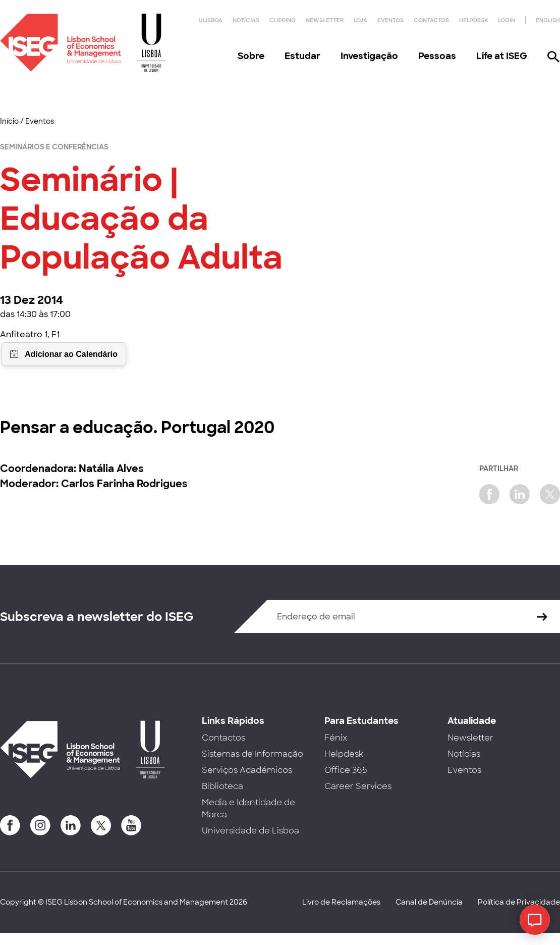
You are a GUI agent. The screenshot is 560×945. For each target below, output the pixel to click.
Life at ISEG (502, 56)
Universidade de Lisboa (250, 831)
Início (9, 121)
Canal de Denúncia (429, 902)
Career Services (358, 786)
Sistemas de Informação (253, 754)
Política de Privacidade (519, 902)
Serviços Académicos (247, 770)
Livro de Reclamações (341, 902)
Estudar (302, 56)
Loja (360, 20)
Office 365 (346, 770)
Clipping (283, 20)
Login (507, 20)
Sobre (251, 56)
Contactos (431, 20)
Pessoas (437, 56)
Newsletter (325, 20)
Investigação (369, 56)
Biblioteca (222, 786)
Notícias (246, 20)
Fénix (336, 738)
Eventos (390, 20)
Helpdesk (473, 20)
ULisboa (211, 20)
